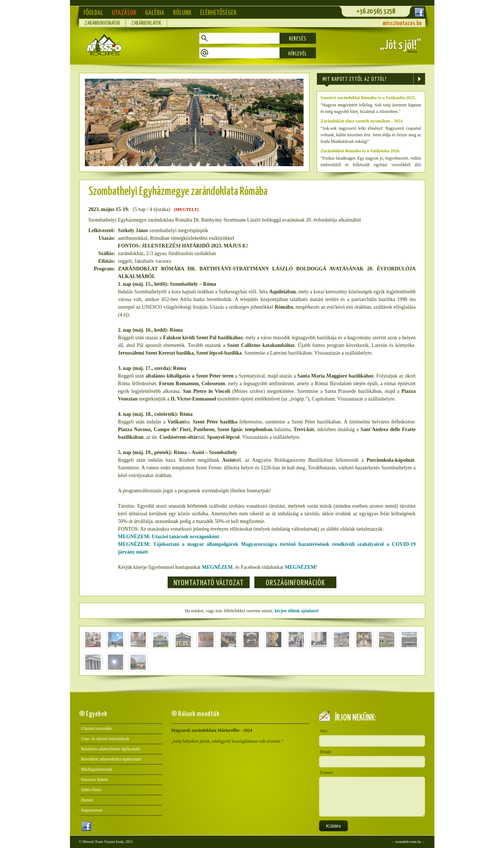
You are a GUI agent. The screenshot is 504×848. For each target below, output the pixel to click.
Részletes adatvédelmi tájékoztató (111, 749)
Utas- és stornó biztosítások (105, 739)
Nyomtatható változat (209, 583)
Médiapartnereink (97, 769)
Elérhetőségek (218, 13)
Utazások (124, 13)
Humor (87, 800)
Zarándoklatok (146, 23)
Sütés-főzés (91, 790)
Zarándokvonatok (102, 23)
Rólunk (182, 13)
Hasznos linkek (95, 779)
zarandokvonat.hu (408, 842)
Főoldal (93, 13)
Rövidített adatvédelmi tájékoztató (111, 759)
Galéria (155, 13)
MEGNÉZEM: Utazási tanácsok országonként (169, 537)
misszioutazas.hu (402, 24)
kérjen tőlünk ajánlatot (296, 611)
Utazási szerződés (97, 728)
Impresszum (92, 810)
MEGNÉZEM (217, 567)
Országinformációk (295, 583)
